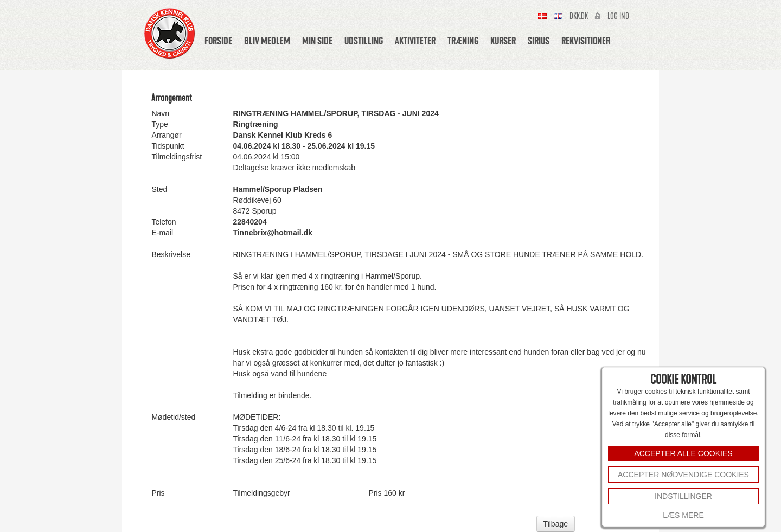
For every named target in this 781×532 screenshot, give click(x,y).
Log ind (618, 16)
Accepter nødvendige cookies (683, 475)
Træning (463, 41)
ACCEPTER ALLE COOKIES (683, 453)
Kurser (503, 41)
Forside (218, 41)
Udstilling (364, 41)
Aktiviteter (415, 41)
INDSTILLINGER (683, 496)
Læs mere (683, 515)
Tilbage (556, 524)
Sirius (539, 41)
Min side (317, 41)
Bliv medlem (267, 41)
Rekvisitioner (586, 41)
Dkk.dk (579, 16)
